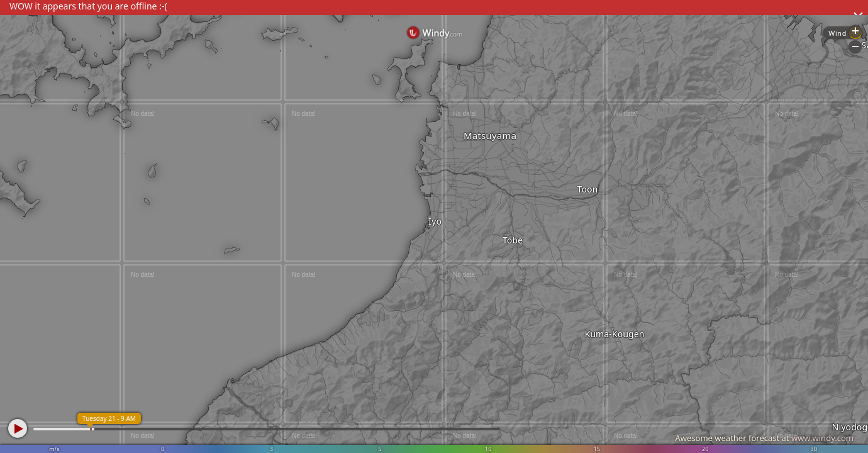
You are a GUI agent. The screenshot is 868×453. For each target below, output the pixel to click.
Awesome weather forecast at (764, 438)
